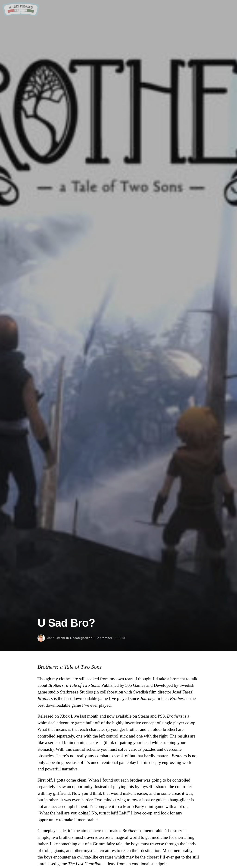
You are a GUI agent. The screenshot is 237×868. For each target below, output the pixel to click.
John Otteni (56, 638)
